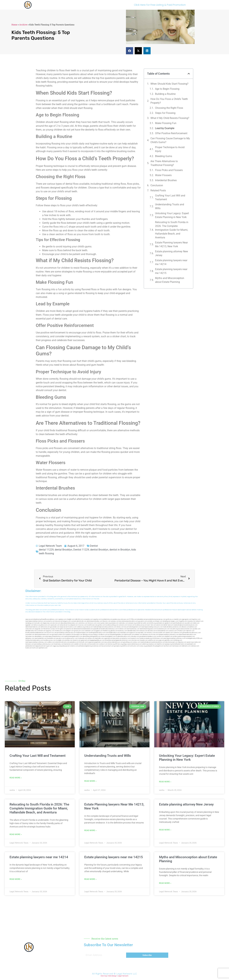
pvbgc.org (126, 644)
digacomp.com (48, 623)
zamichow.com (83, 623)
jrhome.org (111, 644)
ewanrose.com (97, 646)
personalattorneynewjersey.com (156, 619)
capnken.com (62, 619)
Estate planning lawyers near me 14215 (171, 271)
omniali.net (139, 623)
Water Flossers (163, 175)
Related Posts (158, 190)
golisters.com (100, 642)
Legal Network (123, 976)
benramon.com (69, 644)
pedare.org (116, 619)
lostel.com (29, 648)
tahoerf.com (200, 621)
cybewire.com (178, 633)
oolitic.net (146, 623)
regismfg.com (108, 638)
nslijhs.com (196, 623)
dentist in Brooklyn (120, 550)
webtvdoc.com (123, 623)
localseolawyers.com (163, 629)
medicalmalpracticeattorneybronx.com (186, 625)
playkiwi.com (126, 638)
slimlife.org (153, 623)
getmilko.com (169, 640)
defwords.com (45, 627)
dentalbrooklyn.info (133, 631)
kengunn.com (67, 621)
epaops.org (169, 644)
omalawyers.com (60, 631)
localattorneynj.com (136, 644)
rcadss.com (197, 642)
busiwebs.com (94, 644)
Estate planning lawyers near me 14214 (171, 262)
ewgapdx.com (98, 631)
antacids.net (64, 625)
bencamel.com (117, 638)
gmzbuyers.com (79, 631)
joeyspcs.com (60, 638)
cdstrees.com (195, 646)
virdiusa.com (89, 627)
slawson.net (59, 621)
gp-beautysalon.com (59, 635)
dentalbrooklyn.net (31, 631)
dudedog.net (167, 621)
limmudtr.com (83, 642)
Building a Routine (165, 94)
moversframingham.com (108, 636)
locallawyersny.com (50, 640)
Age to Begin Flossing (167, 89)
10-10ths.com (133, 619)
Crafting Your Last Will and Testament (170, 197)
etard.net (58, 642)
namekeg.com (30, 623)
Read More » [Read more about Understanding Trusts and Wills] (90, 781)
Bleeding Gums (164, 156)
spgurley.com (50, 631)
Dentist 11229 (81, 550)
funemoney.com (59, 644)
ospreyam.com (55, 625)
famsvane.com (30, 636)
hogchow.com (196, 619)
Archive (23, 25)
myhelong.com (178, 640)
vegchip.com (97, 619)
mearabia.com (125, 633)
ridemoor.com (190, 631)
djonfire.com (161, 644)
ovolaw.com (136, 642)
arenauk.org (132, 623)
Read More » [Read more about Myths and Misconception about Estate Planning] (165, 883)
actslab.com (151, 621)
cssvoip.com (54, 629)
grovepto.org (118, 646)
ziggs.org (56, 646)
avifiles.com (91, 638)
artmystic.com (135, 646)
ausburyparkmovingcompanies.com (184, 636)
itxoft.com (35, 648)
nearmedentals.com (41, 638)
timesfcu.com (151, 633)
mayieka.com (191, 621)
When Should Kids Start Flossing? (169, 84)
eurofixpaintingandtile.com (116, 635)
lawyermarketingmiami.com (133, 627)
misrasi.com (131, 625)
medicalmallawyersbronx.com (172, 627)
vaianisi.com (169, 633)
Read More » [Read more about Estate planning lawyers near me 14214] (16, 879)
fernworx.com (92, 623)
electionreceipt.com (172, 642)
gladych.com (169, 623)
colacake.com (135, 636)
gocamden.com (55, 627)
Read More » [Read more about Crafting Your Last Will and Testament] (16, 778)
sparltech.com (43, 648)
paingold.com (159, 646)
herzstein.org (107, 623)
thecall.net (47, 629)
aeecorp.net (29, 619)
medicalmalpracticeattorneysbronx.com (153, 642)
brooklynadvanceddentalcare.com (36, 633)
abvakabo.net (141, 619)
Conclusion (157, 185)
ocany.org (143, 646)
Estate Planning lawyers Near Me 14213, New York (171, 244)
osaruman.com (30, 629)
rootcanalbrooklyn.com (113, 633)
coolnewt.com (103, 644)
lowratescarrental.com (185, 629)
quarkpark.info (150, 646)
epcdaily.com (142, 633)
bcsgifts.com (62, 629)
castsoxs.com (173, 631)
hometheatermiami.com (180, 644)
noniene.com (115, 623)
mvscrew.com (82, 625)
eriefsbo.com (69, 640)
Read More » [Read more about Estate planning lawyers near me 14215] (90, 879)
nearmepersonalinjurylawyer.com (36, 621)
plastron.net (70, 629)
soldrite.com (152, 640)
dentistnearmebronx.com (33, 627)
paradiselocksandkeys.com (148, 636)
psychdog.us (95, 635)
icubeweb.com (83, 638)
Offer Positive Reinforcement (171, 133)
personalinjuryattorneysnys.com (44, 644)
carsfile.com (160, 636)
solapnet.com (169, 636)
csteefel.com (177, 619)
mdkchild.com (79, 619)
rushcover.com (124, 619)
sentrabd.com (160, 623)
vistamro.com (74, 646)
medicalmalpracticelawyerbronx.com (105, 627)
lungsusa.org (92, 642)
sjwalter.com (196, 629)
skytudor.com (39, 623)
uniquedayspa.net (64, 646)
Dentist (94, 546)
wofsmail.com (41, 631)
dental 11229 (46, 550)
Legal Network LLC (127, 974)
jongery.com (175, 621)
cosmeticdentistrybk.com (79, 621)
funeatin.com (144, 640)
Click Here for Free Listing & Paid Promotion (160, 5)
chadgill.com (70, 619)
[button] (130, 51)
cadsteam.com (89, 631)
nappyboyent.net (40, 646)
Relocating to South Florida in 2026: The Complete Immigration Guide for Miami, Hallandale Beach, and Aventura (172, 230)
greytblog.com (128, 642)
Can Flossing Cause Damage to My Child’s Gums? (170, 140)
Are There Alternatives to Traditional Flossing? (164, 163)
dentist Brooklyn (99, 550)
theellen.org (107, 631)
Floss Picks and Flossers (169, 170)
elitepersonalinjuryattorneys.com (169, 635)
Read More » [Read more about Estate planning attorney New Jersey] (165, 830)
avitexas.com (143, 631)
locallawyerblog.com (112, 625)
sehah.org (145, 644)
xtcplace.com (153, 644)
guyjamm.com (143, 621)
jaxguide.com (39, 629)
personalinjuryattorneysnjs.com (66, 633)
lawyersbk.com (160, 633)
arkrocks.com (65, 642)
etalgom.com (70, 631)
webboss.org (81, 627)
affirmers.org (119, 644)
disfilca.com (126, 646)
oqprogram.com (187, 619)
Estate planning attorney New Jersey (172, 253)
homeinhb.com (51, 638)
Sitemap (104, 976)
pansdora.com (74, 642)
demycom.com (45, 625)
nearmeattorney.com (133, 629)
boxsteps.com (78, 635)
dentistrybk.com (129, 635)
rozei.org (99, 623)
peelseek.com (191, 644)
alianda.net (37, 619)
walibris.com (51, 642)
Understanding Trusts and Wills (170, 206)
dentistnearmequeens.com (148, 629)
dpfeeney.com (30, 638)
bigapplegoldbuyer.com (97, 640)
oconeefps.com (88, 619)
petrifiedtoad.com (179, 623)
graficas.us (169, 619)
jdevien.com (114, 631)
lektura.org (37, 625)
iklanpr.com (159, 621)
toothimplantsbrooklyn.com (97, 633)
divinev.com (120, 627)
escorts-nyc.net (52, 633)
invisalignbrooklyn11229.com (194, 638)
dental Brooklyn (63, 550)
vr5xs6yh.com (181, 631)
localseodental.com (162, 631)
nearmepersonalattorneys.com (55, 636)
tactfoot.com (168, 646)
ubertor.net (160, 625)
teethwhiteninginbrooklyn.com (73, 636)
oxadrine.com (69, 635)
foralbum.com (103, 635)
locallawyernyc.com (71, 638)
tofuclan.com (135, 640)
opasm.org (190, 642)
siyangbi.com (60, 640)
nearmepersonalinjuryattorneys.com (174, 638)
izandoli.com (78, 644)
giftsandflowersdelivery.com (49, 619)
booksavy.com (123, 631)
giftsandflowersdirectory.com (192, 633)
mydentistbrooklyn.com (123, 636)
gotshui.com (101, 625)
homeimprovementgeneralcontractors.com (118, 640)
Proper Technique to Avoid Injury (170, 149)
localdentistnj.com (107, 619)
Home (14, 25)
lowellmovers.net (92, 625)
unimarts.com (123, 625)
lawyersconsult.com (108, 646)
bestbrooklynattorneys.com (109, 629)
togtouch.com (134, 633)
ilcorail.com (155, 635)
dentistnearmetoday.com (95, 621)
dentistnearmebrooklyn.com (188, 635)
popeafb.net (97, 629)
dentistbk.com (99, 638)
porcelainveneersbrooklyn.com (129, 621)
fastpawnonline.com (82, 633)
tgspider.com (29, 625)
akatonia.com (147, 635)
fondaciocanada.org (146, 638)
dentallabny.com (40, 636)
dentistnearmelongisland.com (92, 636)
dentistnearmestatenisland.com (83, 629)
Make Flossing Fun (166, 123)
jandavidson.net (30, 646)
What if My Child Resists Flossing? (170, 118)
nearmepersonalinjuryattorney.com (36, 642)
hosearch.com (135, 638)
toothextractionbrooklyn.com (34, 640)
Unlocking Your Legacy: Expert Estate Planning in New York (172, 215)
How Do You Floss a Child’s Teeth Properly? (169, 101)
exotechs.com (51, 621)
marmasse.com (177, 646)
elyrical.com (56, 623)
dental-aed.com (168, 625)
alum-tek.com (152, 625)
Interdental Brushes (166, 180)
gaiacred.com (85, 640)
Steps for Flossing (165, 113)
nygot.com (49, 646)
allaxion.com (185, 627)
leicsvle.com (86, 644)
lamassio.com (30, 644)
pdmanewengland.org (85, 646)
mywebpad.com (73, 625)
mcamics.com (72, 627)
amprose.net (64, 627)
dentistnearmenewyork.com (43, 635)
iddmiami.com (186, 646)
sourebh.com (189, 623)
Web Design (113, 976)
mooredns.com (30, 635)
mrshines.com (122, 629)
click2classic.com (158, 638)
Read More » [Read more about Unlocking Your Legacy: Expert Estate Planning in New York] (165, 782)
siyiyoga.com (160, 640)
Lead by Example (165, 128)
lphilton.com (193, 627)
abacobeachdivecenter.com (69, 623)
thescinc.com (107, 621)
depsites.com (182, 642)
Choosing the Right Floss (169, 108)
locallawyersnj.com (141, 625)
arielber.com (138, 635)
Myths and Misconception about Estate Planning (170, 280)
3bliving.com (87, 635)
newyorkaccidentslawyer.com (114, 642)
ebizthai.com (152, 631)
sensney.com (115, 621)
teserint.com (77, 640)
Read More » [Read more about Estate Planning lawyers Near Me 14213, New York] (90, 830)
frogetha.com (183, 621)
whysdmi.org (174, 629)
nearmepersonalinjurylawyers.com (152, 627)
